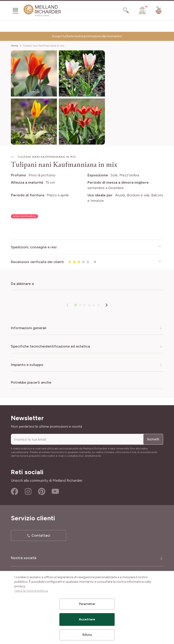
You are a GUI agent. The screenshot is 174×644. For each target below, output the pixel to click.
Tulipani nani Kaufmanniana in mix (43, 46)
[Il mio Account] (142, 10)
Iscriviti (153, 439)
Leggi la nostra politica (31, 591)
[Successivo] (106, 305)
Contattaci (41, 535)
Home (14, 46)
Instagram (28, 491)
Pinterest (42, 491)
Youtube (55, 491)
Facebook (14, 491)
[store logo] (42, 10)
